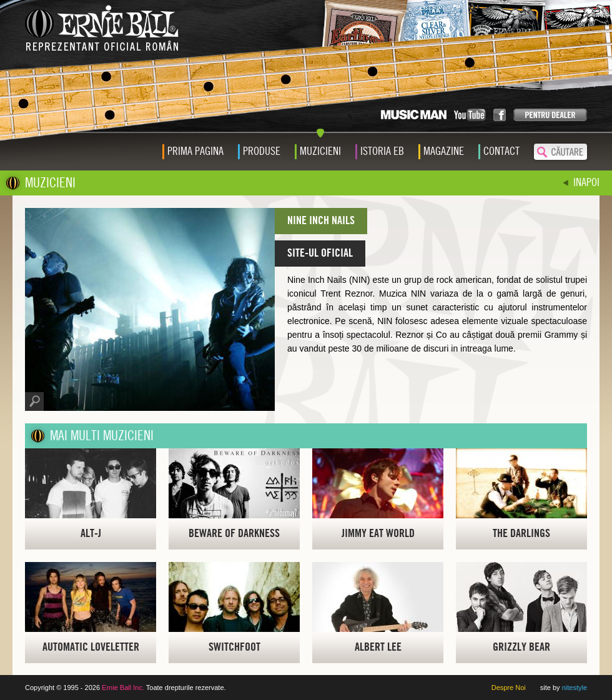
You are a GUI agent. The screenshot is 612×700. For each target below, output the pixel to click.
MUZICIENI (50, 183)
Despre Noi (509, 688)
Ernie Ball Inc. (123, 688)
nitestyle (575, 688)
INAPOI (586, 183)
